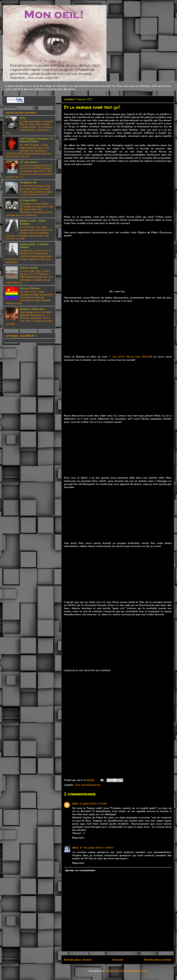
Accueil (118, 960)
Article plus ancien (158, 960)
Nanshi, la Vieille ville (32, 309)
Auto (22, 118)
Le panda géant (29, 200)
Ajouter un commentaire (80, 870)
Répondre (78, 838)
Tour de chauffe (29, 268)
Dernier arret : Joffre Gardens (33, 222)
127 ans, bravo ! (29, 162)
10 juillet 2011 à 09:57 (99, 848)
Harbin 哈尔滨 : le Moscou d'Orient (34, 246)
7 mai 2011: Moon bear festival (130, 357)
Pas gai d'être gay (30, 288)
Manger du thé (28, 182)
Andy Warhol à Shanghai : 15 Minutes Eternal (36, 140)
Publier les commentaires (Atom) (127, 971)
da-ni (75, 848)
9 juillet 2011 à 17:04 (93, 804)
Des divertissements (88, 785)
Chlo (75, 804)
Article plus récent (78, 960)
